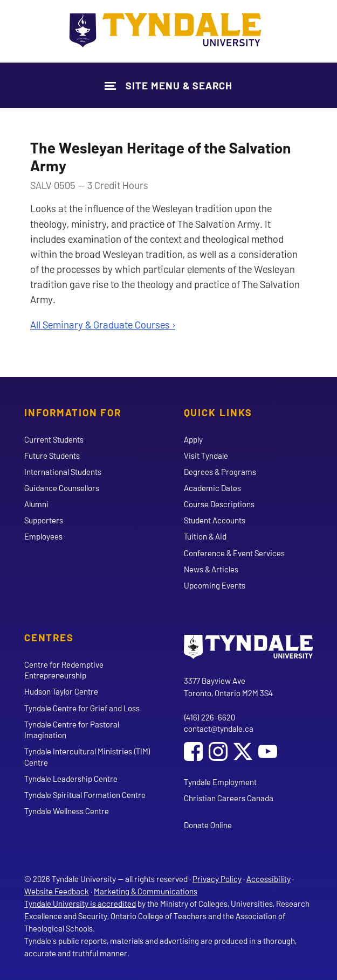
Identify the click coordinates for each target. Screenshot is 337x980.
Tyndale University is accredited (80, 904)
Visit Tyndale (206, 456)
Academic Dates (212, 488)
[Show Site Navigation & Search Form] (168, 85)
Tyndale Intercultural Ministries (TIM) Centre (87, 757)
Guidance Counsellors (62, 488)
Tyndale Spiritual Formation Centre (85, 795)
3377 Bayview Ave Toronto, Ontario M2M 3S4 (228, 687)
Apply (193, 439)
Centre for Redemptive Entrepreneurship (64, 670)
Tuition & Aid (205, 536)
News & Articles (211, 569)
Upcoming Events (215, 585)
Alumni (36, 504)
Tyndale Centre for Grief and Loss (82, 708)
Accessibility (269, 879)
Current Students (54, 439)
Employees (43, 536)
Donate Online (208, 825)
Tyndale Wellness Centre (67, 811)
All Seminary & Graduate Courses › (103, 324)
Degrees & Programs (220, 472)
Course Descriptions (219, 504)
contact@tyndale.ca (219, 729)
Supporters (44, 520)
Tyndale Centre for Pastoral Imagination (72, 730)
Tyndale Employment (220, 782)
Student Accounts (215, 520)
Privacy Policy (217, 879)
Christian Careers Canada (229, 798)
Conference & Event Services (234, 553)
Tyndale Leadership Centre (71, 779)
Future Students (52, 456)
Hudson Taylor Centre (61, 691)
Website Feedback (57, 891)
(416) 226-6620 (209, 717)
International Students (63, 472)
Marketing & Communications (146, 891)
